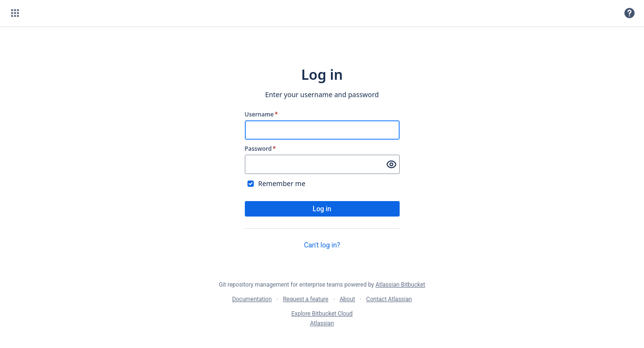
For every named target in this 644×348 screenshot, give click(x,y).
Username (262, 115)
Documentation (252, 299)
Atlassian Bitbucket (400, 285)
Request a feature (306, 299)
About (347, 299)
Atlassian (322, 323)
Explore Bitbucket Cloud (322, 314)
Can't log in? (322, 245)
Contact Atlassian (389, 299)
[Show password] (391, 164)
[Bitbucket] (60, 13)
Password (261, 149)
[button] (15, 13)
